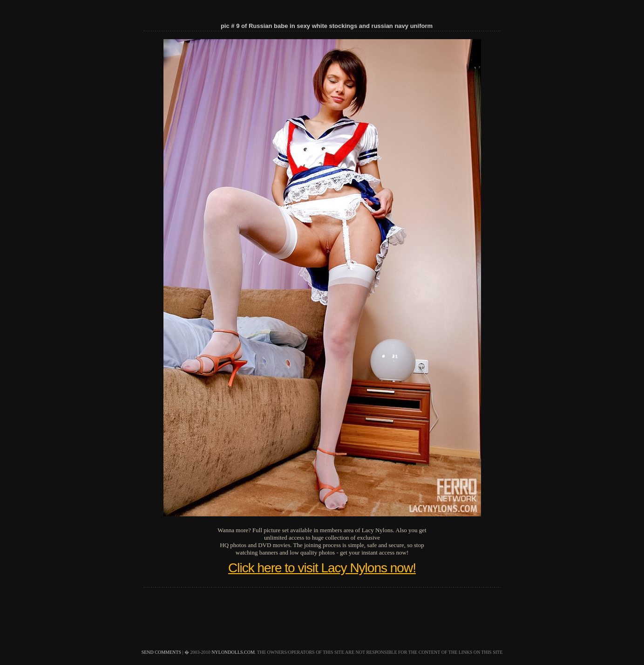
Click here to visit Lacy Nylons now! (322, 568)
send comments (161, 652)
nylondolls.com (233, 652)
